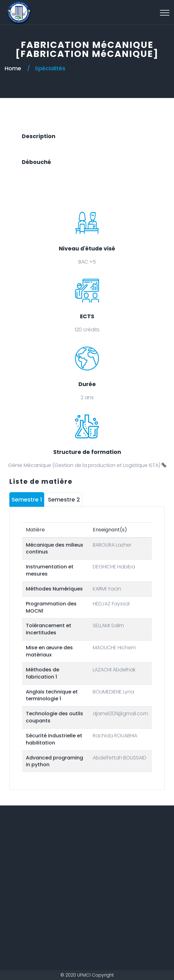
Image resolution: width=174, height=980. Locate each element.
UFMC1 (84, 975)
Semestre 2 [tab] (64, 499)
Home (13, 68)
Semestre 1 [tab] (27, 499)
